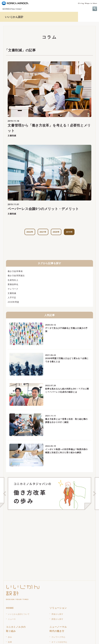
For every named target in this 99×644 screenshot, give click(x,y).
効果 (10, 642)
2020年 (56, 232)
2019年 (69, 232)
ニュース (12, 619)
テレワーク (13, 289)
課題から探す (57, 619)
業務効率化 (13, 284)
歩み (10, 637)
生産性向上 (13, 280)
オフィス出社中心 (59, 642)
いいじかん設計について (19, 614)
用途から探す (57, 614)
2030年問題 (13, 302)
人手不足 (12, 297)
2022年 (30, 232)
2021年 (43, 232)
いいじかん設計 (14, 17)
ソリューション (58, 608)
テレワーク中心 (58, 637)
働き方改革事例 (15, 271)
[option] (49, 494)
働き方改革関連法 (16, 276)
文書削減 (12, 293)
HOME (10, 608)
